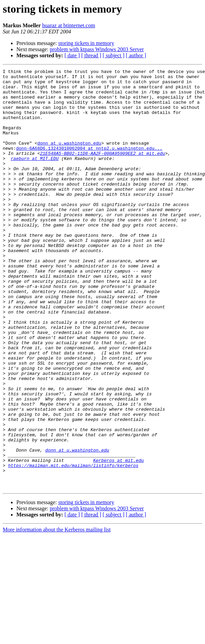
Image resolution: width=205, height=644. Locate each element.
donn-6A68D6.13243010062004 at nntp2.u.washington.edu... (89, 164)
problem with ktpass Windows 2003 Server (97, 49)
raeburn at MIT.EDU (34, 177)
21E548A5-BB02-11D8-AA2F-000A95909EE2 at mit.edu (102, 171)
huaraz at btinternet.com (69, 25)
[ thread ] (91, 55)
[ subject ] (114, 55)
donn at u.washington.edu (69, 158)
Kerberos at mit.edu (118, 539)
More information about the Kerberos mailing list (57, 613)
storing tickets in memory (86, 43)
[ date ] (72, 55)
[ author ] (136, 55)
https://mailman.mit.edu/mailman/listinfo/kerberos (73, 545)
